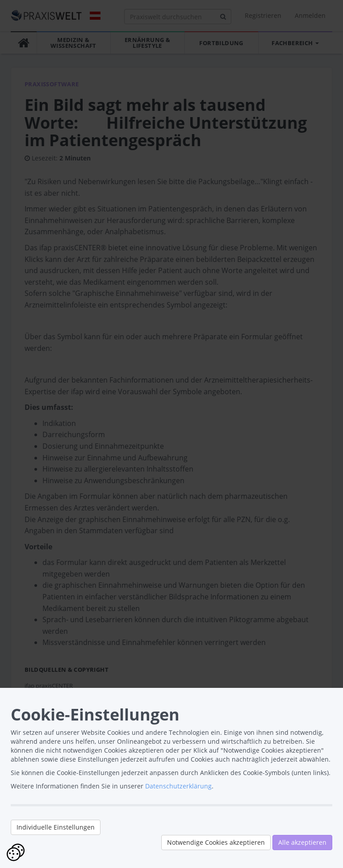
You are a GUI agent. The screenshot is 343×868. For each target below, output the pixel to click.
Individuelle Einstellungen (56, 827)
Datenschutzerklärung (178, 786)
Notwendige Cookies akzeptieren (216, 842)
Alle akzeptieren (302, 842)
